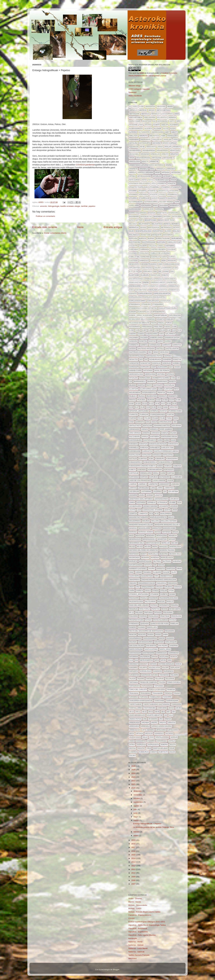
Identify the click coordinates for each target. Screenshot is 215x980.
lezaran (174, 506)
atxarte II (152, 191)
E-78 (136, 272)
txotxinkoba (150, 708)
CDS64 (131, 918)
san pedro (163, 646)
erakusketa (170, 279)
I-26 (131, 381)
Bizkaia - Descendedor (138, 905)
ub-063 (179, 708)
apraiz (173, 143)
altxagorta (144, 132)
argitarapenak (143, 158)
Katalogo (146, 455)
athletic (172, 183)
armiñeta (133, 169)
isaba (165, 407)
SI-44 (131, 660)
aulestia (172, 198)
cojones (133, 253)
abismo (152, 110)
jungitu (146, 433)
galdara (144, 338)
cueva (164, 257)
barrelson (148, 209)
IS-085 (178, 400)
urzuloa (149, 734)
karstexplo (133, 938)
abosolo (145, 114)
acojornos (168, 114)
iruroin (151, 400)
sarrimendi (174, 653)
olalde (166, 572)
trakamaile (146, 693)
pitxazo (158, 613)
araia (160, 147)
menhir (172, 539)
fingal (161, 323)
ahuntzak (147, 121)
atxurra (133, 198)
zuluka (132, 756)
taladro (174, 675)
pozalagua (153, 616)
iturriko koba (175, 411)
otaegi (156, 591)
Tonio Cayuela (174, 682)
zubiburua (144, 752)
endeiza (149, 279)
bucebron (168, 235)
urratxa (171, 723)
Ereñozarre (135, 286)
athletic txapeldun (138, 187)
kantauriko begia (169, 436)
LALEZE (170, 481)
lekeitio (159, 495)
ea (141, 272)
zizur (172, 748)
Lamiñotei (153, 484)
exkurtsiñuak (160, 315)
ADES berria (150, 117)
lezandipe (164, 506)
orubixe (168, 587)
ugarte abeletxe (155, 715)
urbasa (168, 719)
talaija (132, 679)
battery (139, 220)
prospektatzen (136, 620)
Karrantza (147, 451)
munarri (145, 558)
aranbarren (135, 151)
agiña (132, 121)
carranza (145, 249)
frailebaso (147, 327)
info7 (176, 389)
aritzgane (157, 158)
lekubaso (174, 499)
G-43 (174, 330)
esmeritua (174, 290)
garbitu (144, 345)
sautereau (145, 657)
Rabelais (174, 624)
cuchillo (156, 257)
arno (152, 169)
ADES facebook (135, 96)
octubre (137, 798)
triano (177, 693)
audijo (154, 198)
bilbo (132, 231)
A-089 (141, 106)
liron (174, 510)
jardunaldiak (165, 422)
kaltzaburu (135, 436)
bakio (155, 206)
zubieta (154, 752)
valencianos (135, 737)
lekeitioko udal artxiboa (141, 499)
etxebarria (158, 304)
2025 (134, 770)
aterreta (162, 183)
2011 (134, 869)
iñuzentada (152, 396)
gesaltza (133, 360)
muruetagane (145, 561)
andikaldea (172, 136)
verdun (174, 737)
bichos (176, 227)
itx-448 (155, 418)
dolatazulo (147, 268)
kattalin (133, 459)
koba (151, 459)
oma (157, 576)
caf (179, 242)
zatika (132, 745)
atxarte (142, 191)
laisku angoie (159, 481)
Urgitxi (163, 723)
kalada (173, 433)
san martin (151, 646)
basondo (158, 217)
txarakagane (172, 701)
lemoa (132, 503)
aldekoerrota (136, 129)
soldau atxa (154, 668)
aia (154, 121)
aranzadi (145, 154)
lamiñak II (143, 484)
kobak (160, 466)
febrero (137, 832)
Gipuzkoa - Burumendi (138, 928)
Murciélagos (167, 558)
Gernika (168, 356)
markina (133, 532)
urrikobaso (135, 730)
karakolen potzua (158, 444)
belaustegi (157, 224)
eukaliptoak (164, 308)
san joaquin (171, 642)
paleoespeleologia (168, 598)
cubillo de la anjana (160, 253)
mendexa (173, 536)
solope (165, 668)
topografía (147, 686)
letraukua (162, 503)
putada (148, 620)
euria (174, 308)
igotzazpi (158, 385)
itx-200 (147, 418)
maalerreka (166, 514)
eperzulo (158, 279)
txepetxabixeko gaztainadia (156, 704)
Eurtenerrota (158, 312)
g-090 (157, 330)
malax (171, 517)
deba (164, 261)
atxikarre (174, 191)
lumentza (143, 514)
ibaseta (172, 381)
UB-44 (157, 712)
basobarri (134, 217)
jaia (148, 422)
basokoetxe (146, 217)
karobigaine (135, 451)
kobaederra (172, 459)
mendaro (150, 536)
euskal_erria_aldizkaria (141, 315)
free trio (158, 327)
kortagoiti (169, 470)
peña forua (145, 609)
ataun (173, 180)
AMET (167, 132)
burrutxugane (163, 238)
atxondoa (143, 195)
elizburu (145, 275)
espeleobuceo (145, 293)
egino (166, 272)
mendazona (162, 536)
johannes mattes (162, 426)
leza (179, 503)
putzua (173, 620)
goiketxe (177, 360)
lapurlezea (143, 488)
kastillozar (135, 455)
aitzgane (133, 125)
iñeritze (161, 393)
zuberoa (133, 752)
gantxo (152, 341)
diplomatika (135, 268)
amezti (174, 132)
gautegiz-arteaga (146, 349)
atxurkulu (172, 195)
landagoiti (164, 484)
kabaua (165, 433)
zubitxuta (163, 752)
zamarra (151, 741)
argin (132, 158)
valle (145, 737)
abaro (170, 106)
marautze (157, 528)
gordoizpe (134, 367)
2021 (134, 784)
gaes (161, 334)
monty (143, 554)
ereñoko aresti (158, 283)
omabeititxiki (166, 576)
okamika (147, 572)
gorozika (145, 367)
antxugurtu (145, 143)
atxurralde (144, 198)
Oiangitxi (161, 569)
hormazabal (145, 378)
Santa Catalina (136, 649)
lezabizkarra (135, 506)
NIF (155, 565)
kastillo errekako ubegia (70, 206)
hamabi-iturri (135, 370)
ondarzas (173, 583)
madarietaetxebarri (139, 517)
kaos (173, 440)
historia (161, 374)
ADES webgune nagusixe (139, 89)
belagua (133, 224)
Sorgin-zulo (146, 671)
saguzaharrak (150, 638)
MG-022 (132, 547)
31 (130, 106)
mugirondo (134, 558)
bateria (167, 217)
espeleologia (136, 297)
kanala (145, 436)
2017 (134, 847)
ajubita (156, 125)
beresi (167, 224)
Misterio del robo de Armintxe (144, 550)
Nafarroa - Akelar (136, 942)
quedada (144, 624)
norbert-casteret (138, 569)
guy (171, 367)
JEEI (175, 422)
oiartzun (171, 569)
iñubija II (133, 396)
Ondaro (133, 583)
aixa (141, 125)
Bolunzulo (134, 235)
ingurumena (135, 393)
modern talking (167, 550)
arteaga (166, 172)
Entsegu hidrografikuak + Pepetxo (147, 824)
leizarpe (133, 495)
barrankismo (135, 209)
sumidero (158, 671)
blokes (168, 231)
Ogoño (151, 569)
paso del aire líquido (139, 605)
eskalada (153, 290)
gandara (133, 341)
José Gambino (166, 429)
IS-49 (148, 407)
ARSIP (157, 172)
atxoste (154, 195)
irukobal (141, 400)
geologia (164, 352)
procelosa (176, 616)
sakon (162, 638)
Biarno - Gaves (135, 902)
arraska (171, 169)
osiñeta (140, 591)
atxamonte (176, 187)
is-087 (132, 404)
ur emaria (153, 719)
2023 (134, 777)
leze (139, 510)
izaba (132, 422)
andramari (146, 140)
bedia (161, 220)
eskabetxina (141, 290)
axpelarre (134, 206)
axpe (177, 202)
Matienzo (167, 532)
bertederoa (154, 227)
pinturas (148, 613)
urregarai (134, 726)
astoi (144, 180)
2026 (134, 766)
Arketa (145, 161)
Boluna (176, 231)
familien (170, 319)
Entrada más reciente (45, 227)
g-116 (163, 330)
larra (160, 488)
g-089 (150, 330)
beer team (169, 220)
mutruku (167, 561)
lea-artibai (173, 492)
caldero (143, 246)
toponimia (159, 686)
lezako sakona (150, 506)
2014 (134, 858)
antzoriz (156, 143)
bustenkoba (135, 242)
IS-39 (131, 407)
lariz (153, 488)
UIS (166, 715)
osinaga (178, 587)
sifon (163, 660)
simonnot (134, 664)
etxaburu (146, 304)
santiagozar (135, 653)
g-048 (131, 330)
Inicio (80, 227)
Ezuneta (160, 319)
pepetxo (92, 206)
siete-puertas (146, 660)
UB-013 (171, 708)
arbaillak (155, 154)
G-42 (169, 330)
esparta (133, 293)
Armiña (169, 165)
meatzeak (140, 536)
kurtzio (144, 477)
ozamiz (172, 594)
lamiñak (84, 206)
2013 (134, 862)
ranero (133, 627)
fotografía (135, 327)
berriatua (134, 227)
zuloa (172, 752)
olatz (174, 572)
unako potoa (135, 719)
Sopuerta (134, 671)
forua (169, 323)
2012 (134, 866)
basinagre (173, 213)
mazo (132, 536)
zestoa (132, 748)
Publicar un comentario (45, 216)
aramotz (177, 147)
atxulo (162, 195)
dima (160, 264)
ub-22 (144, 712)
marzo (136, 820)
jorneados (134, 429)
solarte (143, 668)
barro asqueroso (138, 213)
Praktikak (165, 616)
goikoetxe (145, 363)
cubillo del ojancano (139, 257)
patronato (164, 605)
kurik (163, 473)
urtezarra (161, 730)
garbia (168, 341)
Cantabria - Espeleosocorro (140, 915)
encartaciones (136, 279)
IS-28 (169, 404)
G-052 (138, 330)
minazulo (163, 547)
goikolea (167, 363)
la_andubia (177, 477)
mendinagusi (135, 539)
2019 (134, 840)
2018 (134, 844)
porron (143, 616)
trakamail (134, 693)
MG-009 (174, 543)
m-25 (157, 514)
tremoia (168, 693)
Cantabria (170, 246)
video (132, 741)
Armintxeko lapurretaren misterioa (146, 165)
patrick (154, 605)
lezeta (167, 510)
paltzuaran (150, 602)
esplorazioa (153, 301)
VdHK (152, 737)
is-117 (151, 404)
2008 (134, 880)
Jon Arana (176, 426)
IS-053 (165, 400)
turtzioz (144, 697)
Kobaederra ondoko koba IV (142, 466)
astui (151, 180)
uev (174, 712)
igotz (149, 385)
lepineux (151, 503)
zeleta (173, 745)
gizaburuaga (155, 360)
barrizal (159, 209)
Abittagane (134, 114)
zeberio (164, 745)
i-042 (173, 378)
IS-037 (159, 400)
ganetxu (143, 341)
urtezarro (173, 730)
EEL (160, 272)
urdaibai (145, 723)
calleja (152, 246)
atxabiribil (154, 187)
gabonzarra (152, 334)
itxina (169, 418)
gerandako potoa (154, 356)
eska (131, 290)
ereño (146, 283)
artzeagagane (144, 176)
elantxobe (134, 275)
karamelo (134, 448)
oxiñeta (164, 594)
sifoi (157, 660)
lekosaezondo (161, 499)
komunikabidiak (155, 470)
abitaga (166, 110)
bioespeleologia (143, 231)
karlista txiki (168, 448)
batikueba (177, 217)
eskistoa (163, 290)
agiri (138, 121)
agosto (137, 806)
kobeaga (177, 466)
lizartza (133, 514)
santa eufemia (151, 649)
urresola (145, 726)
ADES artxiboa (136, 117)
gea (150, 352)
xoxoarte (141, 741)
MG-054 (148, 547)
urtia (132, 734)
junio (136, 813)
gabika (141, 334)
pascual (161, 602)
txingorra (176, 704)
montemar (134, 554)
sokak (179, 664)
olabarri (157, 572)
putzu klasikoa (161, 620)
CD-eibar (172, 249)
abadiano (161, 106)
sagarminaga (135, 638)
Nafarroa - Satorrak (136, 952)
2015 (134, 855)
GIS (146, 360)
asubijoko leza (162, 180)
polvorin (133, 616)
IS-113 (145, 404)
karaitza (143, 444)
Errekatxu (173, 286)
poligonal (168, 613)
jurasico (156, 433)
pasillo (170, 602)
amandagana (157, 132)
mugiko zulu (175, 554)
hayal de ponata (162, 370)
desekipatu (134, 264)
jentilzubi (147, 426)
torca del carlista (138, 690)
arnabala (144, 169)
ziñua (149, 748)
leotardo (141, 503)
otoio (171, 591)
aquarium (134, 147)
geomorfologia (137, 356)
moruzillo (153, 554)
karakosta (173, 444)
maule (175, 532)
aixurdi (148, 125)
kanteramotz (150, 440)
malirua (146, 521)
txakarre (167, 697)
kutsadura (165, 477)
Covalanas (144, 253)
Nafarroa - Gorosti (136, 945)
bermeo (175, 224)
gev (141, 360)
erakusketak (135, 283)
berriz (143, 227)
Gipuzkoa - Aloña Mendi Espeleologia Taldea (147, 925)
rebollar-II (152, 627)
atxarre (133, 191)
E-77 (131, 272)
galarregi (170, 334)
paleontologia (136, 602)
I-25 (178, 378)
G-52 (180, 330)
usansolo (159, 734)
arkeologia (135, 161)
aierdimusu (162, 121)
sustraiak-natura (149, 675)
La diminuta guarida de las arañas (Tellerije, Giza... (154, 827)
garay (160, 341)
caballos (171, 242)
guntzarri (162, 367)
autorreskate (136, 202)
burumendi (177, 238)
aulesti (163, 198)
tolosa (162, 682)
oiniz (131, 572)
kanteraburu (135, 440)
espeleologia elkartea (155, 297)
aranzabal (134, 154)
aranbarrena (149, 151)
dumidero (167, 268)
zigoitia (141, 748)
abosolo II (156, 114)
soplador (175, 668)
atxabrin (165, 187)
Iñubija (170, 393)
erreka (163, 286)
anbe (163, 136)
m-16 (151, 514)
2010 (134, 873)
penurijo (133, 609)
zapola (172, 741)
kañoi (167, 440)
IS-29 (174, 404)
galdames (134, 338)
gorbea (176, 363)
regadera (170, 631)
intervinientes (149, 393)
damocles (155, 261)
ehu (172, 272)
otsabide (154, 594)
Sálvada (133, 642)
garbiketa (134, 345)
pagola (144, 598)
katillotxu (168, 455)
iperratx (163, 396)
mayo (136, 817)
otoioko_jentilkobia (139, 594)
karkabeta (155, 448)
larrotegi (169, 488)
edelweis (148, 272)
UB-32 (151, 712)
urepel (154, 723)
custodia (133, 261)
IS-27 (163, 404)
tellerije (159, 679)
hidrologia (150, 374)
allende (158, 129)
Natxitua (148, 565)
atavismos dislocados (139, 183)
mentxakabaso (153, 543)
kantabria (155, 436)
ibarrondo (162, 381)
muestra (164, 554)
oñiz (138, 587)
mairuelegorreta (158, 517)
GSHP (154, 367)
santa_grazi (165, 649)
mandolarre (144, 528)
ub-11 (138, 712)
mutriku (157, 561)
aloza (173, 129)
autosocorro (151, 202)
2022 (134, 781)
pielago (139, 613)
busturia (161, 242)
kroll (156, 473)
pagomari (153, 598)
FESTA (154, 323)
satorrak (134, 657)
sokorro (133, 668)
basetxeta (162, 213)
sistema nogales (166, 664)
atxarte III (163, 191)
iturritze (133, 415)
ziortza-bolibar (160, 748)
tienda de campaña (148, 682)
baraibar (164, 206)
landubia (175, 484)
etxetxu (153, 308)
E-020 (175, 268)
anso (176, 140)
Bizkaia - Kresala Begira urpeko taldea (144, 912)
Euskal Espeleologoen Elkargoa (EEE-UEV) (147, 922)
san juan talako (137, 646)
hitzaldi (170, 374)
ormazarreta (148, 587)
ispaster (174, 407)
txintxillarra (136, 708)
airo (178, 121)
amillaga (133, 136)
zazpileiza (141, 745)
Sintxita (153, 664)
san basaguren (145, 642)
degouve (172, 261)
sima (169, 660)
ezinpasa (151, 319)
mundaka (155, 558)
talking (141, 679)
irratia (132, 400)
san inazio (159, 642)
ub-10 (131, 712)
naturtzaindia (136, 565)
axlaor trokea (166, 202)
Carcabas (134, 249)
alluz (166, 129)
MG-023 (140, 547)
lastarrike (146, 492)
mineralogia (175, 547)
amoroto (44, 206)
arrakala (161, 169)
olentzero (134, 576)
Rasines (142, 627)
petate (164, 609)
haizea (177, 367)
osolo (148, 591)
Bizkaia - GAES (135, 909)
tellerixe (170, 679)
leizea (142, 495)
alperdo (133, 132)
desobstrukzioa (149, 264)
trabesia (171, 690)
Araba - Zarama (135, 898)
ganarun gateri (172, 338)
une (145, 719)
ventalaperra (162, 737)
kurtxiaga (134, 477)
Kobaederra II (136, 462)
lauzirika (157, 492)
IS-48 (142, 407)
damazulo (144, 261)
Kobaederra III (150, 462)
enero (136, 836)
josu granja (135, 433)
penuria (174, 605)
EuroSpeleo (143, 312)
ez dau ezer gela (137, 319)
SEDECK (174, 657)
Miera (155, 547)
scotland (164, 657)
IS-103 (138, 404)
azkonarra (146, 206)
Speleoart (132, 92)
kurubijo (154, 477)
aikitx (172, 121)
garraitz (166, 345)
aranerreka (163, 151)
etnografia (135, 304)
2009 (134, 877)
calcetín (133, 246)
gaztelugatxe (172, 349)
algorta (148, 129)
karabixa (133, 444)
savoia (155, 657)
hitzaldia (133, 378)
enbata (165, 275)
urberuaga (134, 723)
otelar (164, 591)
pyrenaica (134, 624)
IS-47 (137, 407)
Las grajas (134, 492)
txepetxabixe (135, 704)
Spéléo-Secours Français (139, 955)
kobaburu (160, 459)
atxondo (133, 195)
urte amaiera (148, 730)
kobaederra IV (165, 462)
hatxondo (148, 370)
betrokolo (166, 227)
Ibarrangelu (140, 381)
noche (161, 565)
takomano (164, 675)
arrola (133, 172)
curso (172, 257)
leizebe (150, 495)
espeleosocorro (137, 301)
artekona (176, 172)
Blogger (116, 970)
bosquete (157, 235)
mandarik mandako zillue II (167, 525)
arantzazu (175, 151)
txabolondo (155, 697)
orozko (159, 587)
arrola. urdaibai (145, 172)
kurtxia (171, 473)
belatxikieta (144, 224)
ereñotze (172, 283)
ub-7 (168, 712)
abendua (133, 110)
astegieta (168, 176)
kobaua (168, 466)
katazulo (157, 455)
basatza (152, 213)
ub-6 (163, 712)
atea (154, 183)
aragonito (151, 147)
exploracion (175, 315)
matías (158, 532)
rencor (133, 635)
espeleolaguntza (162, 293)
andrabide (134, 140)
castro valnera (158, 249)
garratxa (177, 345)
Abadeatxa (150, 106)
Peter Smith (175, 609)
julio (136, 809)
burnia (151, 238)
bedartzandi (150, 220)
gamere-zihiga (156, 338)
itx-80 (162, 418)
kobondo (142, 470)
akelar (165, 125)
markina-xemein (146, 532)
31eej (135, 106)
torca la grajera (157, 690)
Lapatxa (133, 488)
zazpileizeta (153, 745)
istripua (154, 411)
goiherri (167, 360)
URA (161, 719)
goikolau (156, 363)
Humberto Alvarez (161, 378)
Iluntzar (168, 389)
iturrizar (144, 415)
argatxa (174, 154)
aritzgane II (169, 158)
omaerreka (134, 580)
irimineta (173, 396)
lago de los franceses (140, 481)
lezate (132, 510)
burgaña (133, 238)
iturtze (133, 418)
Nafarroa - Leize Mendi (138, 948)
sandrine (174, 646)
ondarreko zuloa (147, 583)
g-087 (144, 330)
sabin (165, 635)
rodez (158, 635)
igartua (141, 385)
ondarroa (161, 583)
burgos (143, 238)
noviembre (138, 795)
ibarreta (151, 381)
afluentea (162, 117)
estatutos (166, 301)
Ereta (145, 286)
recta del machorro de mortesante (146, 631)
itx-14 (140, 418)
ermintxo (154, 286)
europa (133, 312)
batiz (131, 220)
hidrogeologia (54, 206)
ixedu (176, 418)
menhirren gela (137, 543)
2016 (134, 851)
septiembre (138, 802)
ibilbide (133, 385)
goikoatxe (134, 363)
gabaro (133, 334)
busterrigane (149, 242)
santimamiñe (148, 653)
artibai (132, 176)
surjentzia (134, 675)
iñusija (142, 396)
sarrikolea (161, 653)
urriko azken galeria (162, 726)
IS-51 (159, 407)
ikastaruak (169, 385)
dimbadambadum (171, 264)
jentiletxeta (135, 426)
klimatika (143, 459)
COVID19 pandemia (85, 165)
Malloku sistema (169, 521)
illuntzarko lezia (148, 389)
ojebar (139, 572)
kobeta (132, 470)
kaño (160, 440)
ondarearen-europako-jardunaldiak (159, 580)
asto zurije (135, 180)
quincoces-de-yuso (159, 624)
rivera (151, 635)
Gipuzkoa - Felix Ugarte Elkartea (142, 935)
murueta (133, 561)
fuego (167, 327)
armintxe (154, 161)
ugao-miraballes (137, 715)
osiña (132, 591)
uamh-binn (162, 708)
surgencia (169, 671)
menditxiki (162, 539)
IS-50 (154, 407)
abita (159, 110)
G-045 (174, 327)
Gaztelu (160, 349)
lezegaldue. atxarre (153, 510)
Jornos (145, 429)
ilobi (160, 389)
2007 (134, 884)
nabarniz (177, 561)
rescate (142, 635)
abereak (143, 110)
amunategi (154, 136)
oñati (132, 587)
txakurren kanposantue (141, 701)
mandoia (133, 528)
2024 (134, 773)
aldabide (174, 125)
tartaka (150, 679)
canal (160, 246)
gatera (132, 349)
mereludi (166, 543)
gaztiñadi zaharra (138, 352)
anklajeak (157, 140)
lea (165, 492)
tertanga (134, 682)
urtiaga (139, 734)
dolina (158, 268)
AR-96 (142, 147)
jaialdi (154, 422)
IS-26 (157, 404)
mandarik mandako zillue (141, 525)
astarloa (157, 176)
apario (165, 143)
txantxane (159, 701)
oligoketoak (147, 576)
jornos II (154, 429)
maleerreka (135, 521)
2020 (134, 788)
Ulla (171, 715)
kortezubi (134, 473)
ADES (142, 73)
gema (156, 352)
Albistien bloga (135, 86)
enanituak (155, 275)
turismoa (133, 697)
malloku (155, 521)
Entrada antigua (113, 227)
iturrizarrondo (158, 415)
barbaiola (174, 206)
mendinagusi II (149, 539)
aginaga (172, 117)
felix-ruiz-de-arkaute (139, 323)
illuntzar (134, 389)
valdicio (169, 734)
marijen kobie (169, 528)
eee (155, 272)
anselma (167, 140)
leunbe (172, 503)
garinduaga (155, 345)
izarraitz (140, 422)
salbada (170, 638)
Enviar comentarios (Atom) (55, 233)
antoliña (133, 143)
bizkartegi (158, 231)
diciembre (138, 791)
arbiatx (165, 154)
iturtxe (170, 415)
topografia (135, 686)
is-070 (172, 400)
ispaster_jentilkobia (139, 411)
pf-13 (131, 613)
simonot (144, 664)
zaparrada (162, 741)
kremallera (146, 473)
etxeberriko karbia (138, 308)
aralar (168, 147)
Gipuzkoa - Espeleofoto (138, 932)
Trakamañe (158, 693)
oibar (179, 569)
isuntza (163, 411)
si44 (137, 660)
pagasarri (134, 598)
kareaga (144, 448)
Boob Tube (146, 235)
